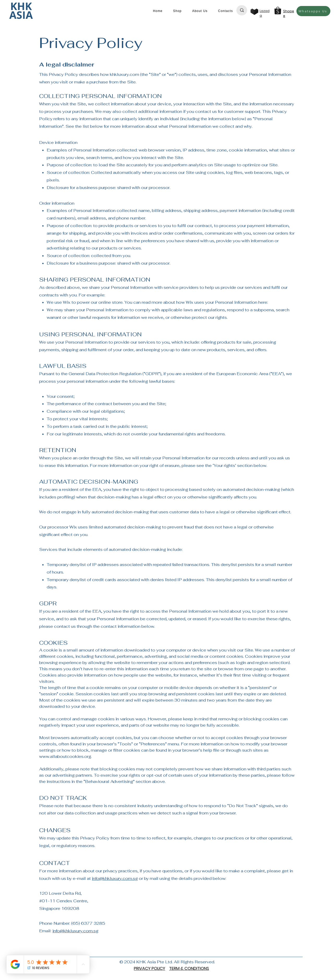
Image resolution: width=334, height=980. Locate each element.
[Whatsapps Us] (313, 11)
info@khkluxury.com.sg (115, 878)
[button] (177, 11)
